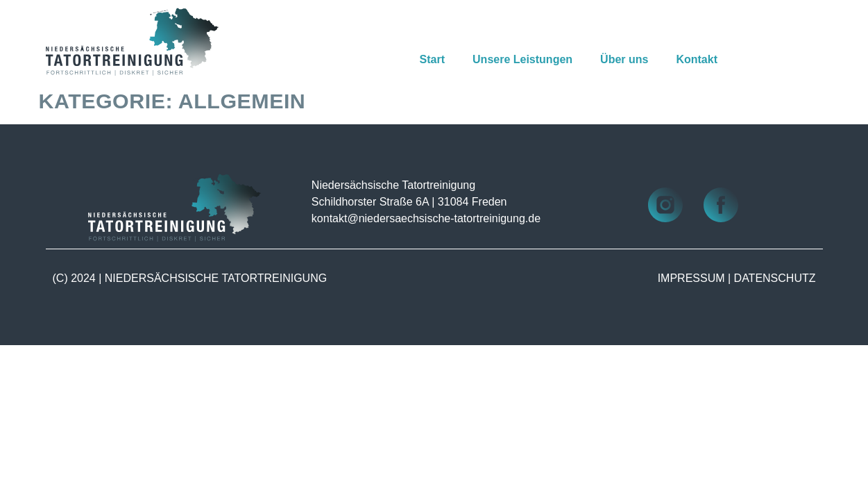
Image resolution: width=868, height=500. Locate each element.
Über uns (624, 59)
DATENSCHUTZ (775, 278)
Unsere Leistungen (522, 59)
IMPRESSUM (691, 278)
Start (432, 59)
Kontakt (697, 59)
